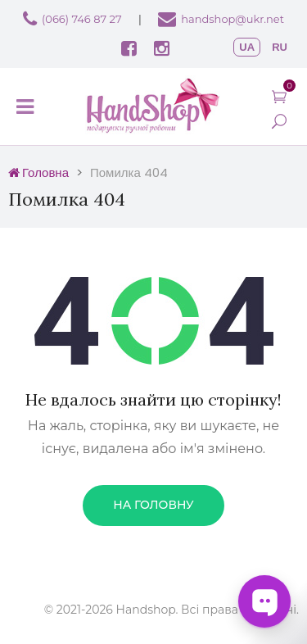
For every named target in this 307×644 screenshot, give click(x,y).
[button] (279, 96)
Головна (38, 172)
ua (247, 47)
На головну (153, 505)
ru (280, 47)
